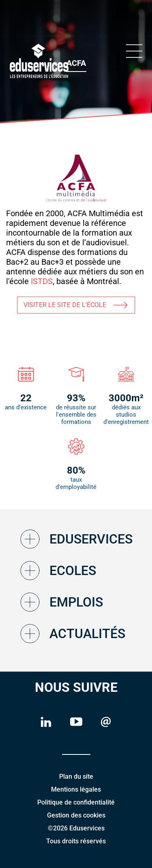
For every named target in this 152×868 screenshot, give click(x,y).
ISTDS (41, 281)
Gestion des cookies (76, 815)
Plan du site (76, 776)
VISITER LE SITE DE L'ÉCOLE (65, 305)
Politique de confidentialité (76, 802)
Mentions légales (76, 789)
